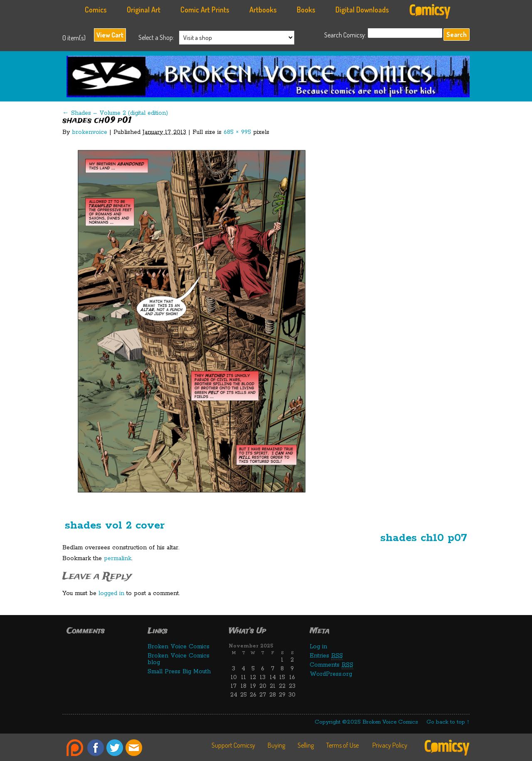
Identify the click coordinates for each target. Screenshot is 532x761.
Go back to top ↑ (448, 722)
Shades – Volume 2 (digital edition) (115, 113)
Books (306, 10)
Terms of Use (342, 745)
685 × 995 (237, 132)
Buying (276, 745)
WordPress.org (331, 674)
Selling (306, 745)
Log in (318, 647)
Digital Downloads (362, 10)
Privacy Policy (390, 745)
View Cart (110, 35)
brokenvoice (90, 132)
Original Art (144, 10)
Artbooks (263, 10)
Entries (326, 656)
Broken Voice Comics (270, 79)
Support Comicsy (233, 745)
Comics (96, 10)
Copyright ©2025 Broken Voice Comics (366, 722)
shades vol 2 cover (115, 525)
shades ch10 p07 (424, 538)
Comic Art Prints (205, 10)
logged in (111, 593)
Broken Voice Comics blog (179, 659)
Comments (331, 665)
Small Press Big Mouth (179, 672)
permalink (118, 558)
